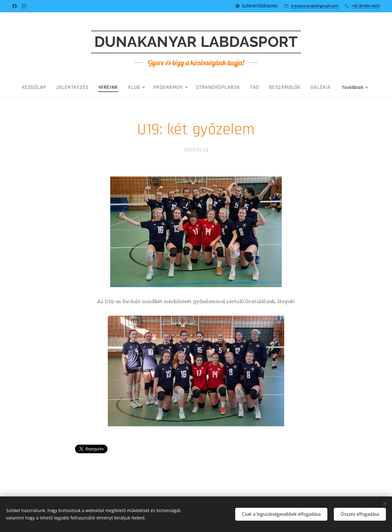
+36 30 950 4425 (366, 6)
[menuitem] (62, 87)
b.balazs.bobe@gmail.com (315, 6)
